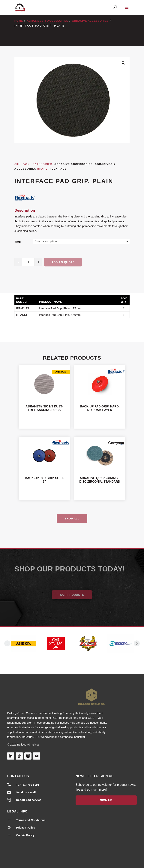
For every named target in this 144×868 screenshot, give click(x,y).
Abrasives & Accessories (48, 21)
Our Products (72, 595)
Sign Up (106, 800)
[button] (123, 63)
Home (19, 21)
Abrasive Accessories (90, 21)
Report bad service (29, 800)
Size (18, 242)
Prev (7, 643)
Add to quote (63, 262)
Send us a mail (26, 792)
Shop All (72, 518)
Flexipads (58, 169)
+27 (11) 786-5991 (28, 785)
